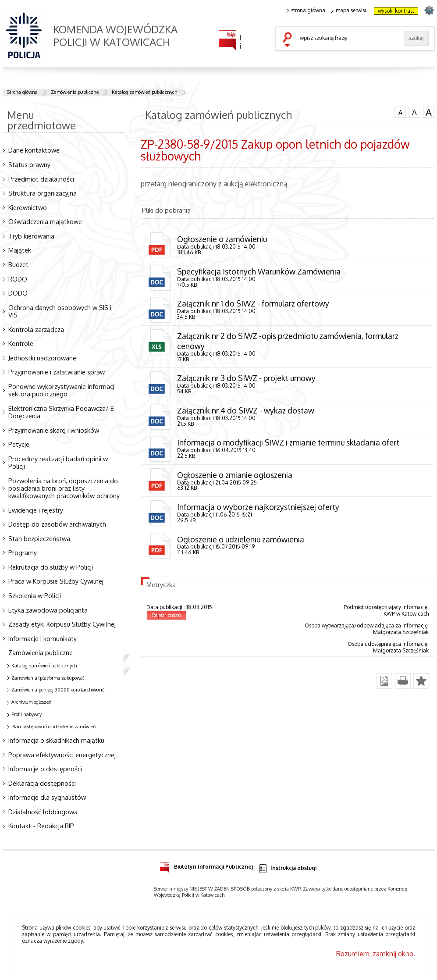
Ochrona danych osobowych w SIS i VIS (60, 311)
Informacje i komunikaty (43, 638)
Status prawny (29, 164)
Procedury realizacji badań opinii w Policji (58, 462)
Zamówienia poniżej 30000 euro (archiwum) (58, 690)
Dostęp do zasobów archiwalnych (57, 524)
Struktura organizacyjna (43, 193)
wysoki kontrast (396, 11)
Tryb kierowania (31, 236)
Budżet (18, 264)
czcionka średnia (414, 112)
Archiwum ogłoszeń (31, 702)
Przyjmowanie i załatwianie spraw (57, 372)
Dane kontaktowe (34, 150)
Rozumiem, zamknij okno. (376, 954)
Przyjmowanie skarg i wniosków (54, 430)
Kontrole (21, 343)
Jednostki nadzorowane (42, 358)
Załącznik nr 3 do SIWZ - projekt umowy (247, 379)
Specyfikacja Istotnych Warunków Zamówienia (259, 271)
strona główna (306, 11)
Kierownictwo (28, 207)
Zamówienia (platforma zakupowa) (48, 678)
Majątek (20, 250)
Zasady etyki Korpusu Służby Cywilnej (62, 624)
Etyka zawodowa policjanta (48, 610)
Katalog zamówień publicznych (144, 92)
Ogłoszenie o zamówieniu (222, 239)
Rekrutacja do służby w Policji (51, 567)
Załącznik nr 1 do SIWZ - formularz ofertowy (253, 304)
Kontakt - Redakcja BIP (41, 826)
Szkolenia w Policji (35, 595)
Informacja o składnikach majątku (56, 740)
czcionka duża (429, 112)
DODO (18, 293)
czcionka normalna (400, 111)
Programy (23, 552)
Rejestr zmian (166, 617)
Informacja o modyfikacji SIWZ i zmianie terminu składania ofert (288, 443)
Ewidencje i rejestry (36, 510)
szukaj (289, 40)
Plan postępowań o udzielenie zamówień (53, 727)
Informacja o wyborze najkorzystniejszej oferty (258, 508)
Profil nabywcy (27, 714)
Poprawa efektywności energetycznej (62, 755)
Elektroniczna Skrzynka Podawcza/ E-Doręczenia (62, 412)
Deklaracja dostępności (42, 783)
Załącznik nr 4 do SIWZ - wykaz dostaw (246, 411)
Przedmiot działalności (41, 179)
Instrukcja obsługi (287, 868)
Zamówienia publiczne (75, 92)
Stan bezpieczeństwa (39, 538)
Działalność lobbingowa (43, 812)
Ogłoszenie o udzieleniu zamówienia (241, 541)
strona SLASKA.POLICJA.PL (429, 10)
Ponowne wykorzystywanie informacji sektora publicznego (62, 390)
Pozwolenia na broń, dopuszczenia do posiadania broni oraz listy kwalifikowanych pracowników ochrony (64, 488)
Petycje (19, 444)
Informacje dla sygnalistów (47, 797)
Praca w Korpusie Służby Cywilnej (56, 581)
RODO (18, 279)
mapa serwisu (350, 11)
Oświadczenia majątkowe (45, 221)
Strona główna (22, 92)
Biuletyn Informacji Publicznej (206, 865)
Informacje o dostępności (45, 769)
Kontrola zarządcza (36, 329)
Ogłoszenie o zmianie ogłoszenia (235, 476)
